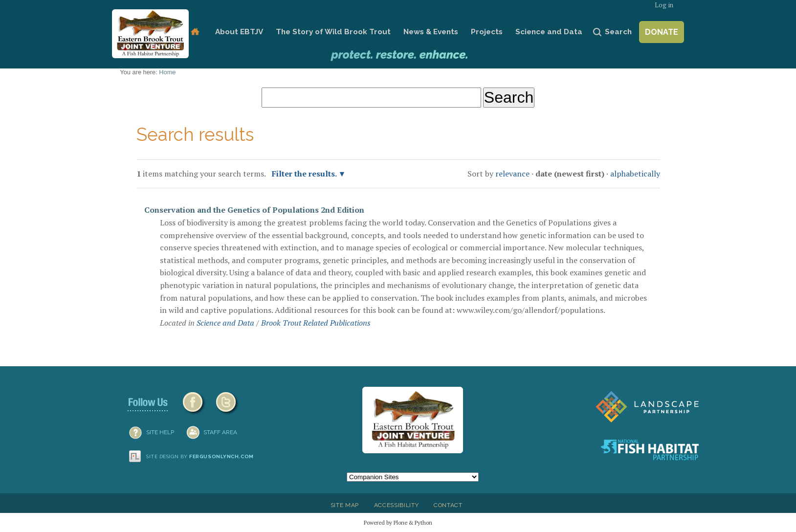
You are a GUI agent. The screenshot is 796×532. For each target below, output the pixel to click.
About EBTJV (239, 32)
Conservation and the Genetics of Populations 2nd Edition (254, 210)
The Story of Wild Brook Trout (333, 32)
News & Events (431, 32)
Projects (487, 32)
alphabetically (635, 174)
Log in (664, 5)
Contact (448, 505)
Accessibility (397, 505)
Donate (662, 32)
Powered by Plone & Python (398, 522)
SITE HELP (160, 432)
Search (618, 32)
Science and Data (549, 32)
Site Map (345, 505)
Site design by (200, 456)
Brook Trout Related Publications (316, 323)
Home (195, 32)
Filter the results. (305, 174)
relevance (512, 174)
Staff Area (220, 432)
